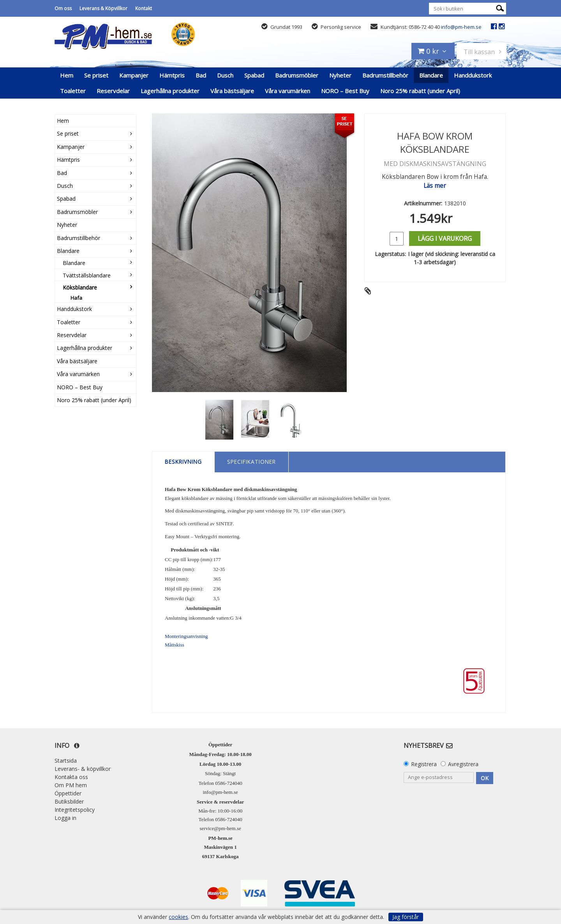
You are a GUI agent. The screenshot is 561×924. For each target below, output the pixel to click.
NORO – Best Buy (345, 91)
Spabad (254, 75)
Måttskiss (175, 645)
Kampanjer (134, 75)
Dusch (225, 75)
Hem (67, 75)
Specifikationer (251, 462)
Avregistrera (463, 764)
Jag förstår (406, 917)
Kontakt (144, 8)
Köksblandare (80, 287)
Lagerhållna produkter (170, 91)
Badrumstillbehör (385, 75)
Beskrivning (183, 462)
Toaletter (73, 91)
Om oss (63, 8)
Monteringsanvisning (186, 636)
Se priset (96, 75)
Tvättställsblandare (87, 275)
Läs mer (435, 186)
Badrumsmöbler (297, 75)
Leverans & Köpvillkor (103, 8)
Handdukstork (473, 75)
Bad (201, 75)
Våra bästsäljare (232, 91)
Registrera (424, 764)
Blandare (431, 75)
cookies (178, 917)
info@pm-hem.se (461, 27)
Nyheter (340, 75)
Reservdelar (113, 91)
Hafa (76, 298)
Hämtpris (172, 75)
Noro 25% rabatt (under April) (420, 91)
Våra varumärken (288, 91)
